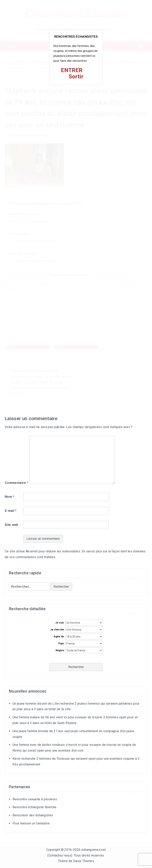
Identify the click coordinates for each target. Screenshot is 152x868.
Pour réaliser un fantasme (31, 823)
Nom (9, 497)
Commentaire (17, 483)
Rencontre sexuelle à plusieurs (35, 799)
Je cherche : (58, 630)
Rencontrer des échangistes (33, 815)
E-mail (11, 511)
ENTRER (72, 70)
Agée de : (59, 637)
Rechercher (76, 667)
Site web (11, 525)
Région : (61, 650)
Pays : (62, 643)
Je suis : (60, 623)
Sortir (76, 77)
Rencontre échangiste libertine (35, 807)
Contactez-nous (60, 855)
